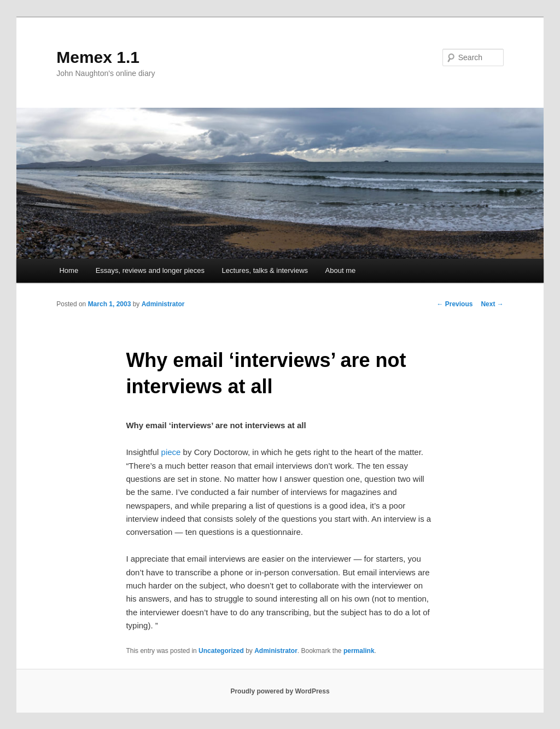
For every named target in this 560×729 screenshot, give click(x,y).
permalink (359, 651)
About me (341, 270)
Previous (454, 304)
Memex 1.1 (98, 57)
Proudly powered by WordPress (280, 691)
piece (171, 452)
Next (492, 304)
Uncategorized (221, 651)
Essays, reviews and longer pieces (150, 270)
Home (69, 270)
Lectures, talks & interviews (265, 270)
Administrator (163, 304)
